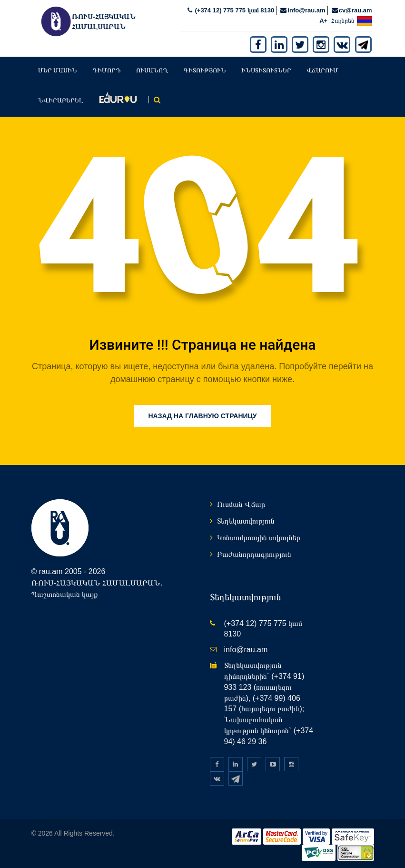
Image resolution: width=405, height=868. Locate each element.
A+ (323, 21)
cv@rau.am (356, 10)
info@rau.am (306, 10)
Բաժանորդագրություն (254, 554)
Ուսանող (152, 70)
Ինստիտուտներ (266, 70)
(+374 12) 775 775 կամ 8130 (234, 10)
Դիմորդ (107, 70)
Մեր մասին (58, 70)
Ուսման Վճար (241, 504)
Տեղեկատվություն (246, 521)
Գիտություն (205, 70)
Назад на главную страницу (202, 416)
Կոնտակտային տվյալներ (259, 538)
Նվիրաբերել (61, 100)
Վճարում (322, 70)
